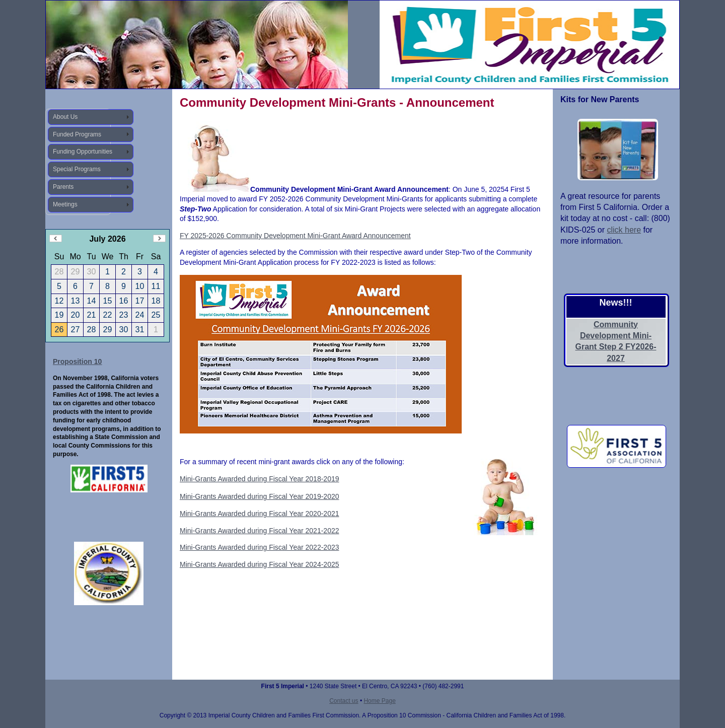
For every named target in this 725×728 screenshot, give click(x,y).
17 (140, 301)
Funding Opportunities (83, 152)
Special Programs (77, 169)
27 (76, 330)
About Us (65, 117)
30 (124, 330)
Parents (63, 187)
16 (124, 301)
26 (59, 330)
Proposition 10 (77, 361)
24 (140, 315)
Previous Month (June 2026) (56, 238)
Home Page (379, 701)
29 (108, 330)
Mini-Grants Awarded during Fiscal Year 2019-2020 (259, 496)
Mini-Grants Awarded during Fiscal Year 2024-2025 (259, 564)
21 (92, 315)
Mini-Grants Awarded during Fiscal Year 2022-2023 (259, 547)
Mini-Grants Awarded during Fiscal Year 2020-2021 (259, 514)
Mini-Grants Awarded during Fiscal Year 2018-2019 (259, 479)
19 (59, 315)
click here (624, 230)
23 (124, 315)
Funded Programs (77, 134)
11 (156, 286)
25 (156, 315)
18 (156, 301)
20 (76, 315)
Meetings (65, 204)
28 (92, 330)
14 (92, 301)
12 (59, 301)
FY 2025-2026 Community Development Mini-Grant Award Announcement (295, 236)
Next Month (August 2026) (159, 238)
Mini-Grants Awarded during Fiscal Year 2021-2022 (259, 531)
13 (76, 301)
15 (108, 301)
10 (140, 286)
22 (108, 315)
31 (140, 330)
